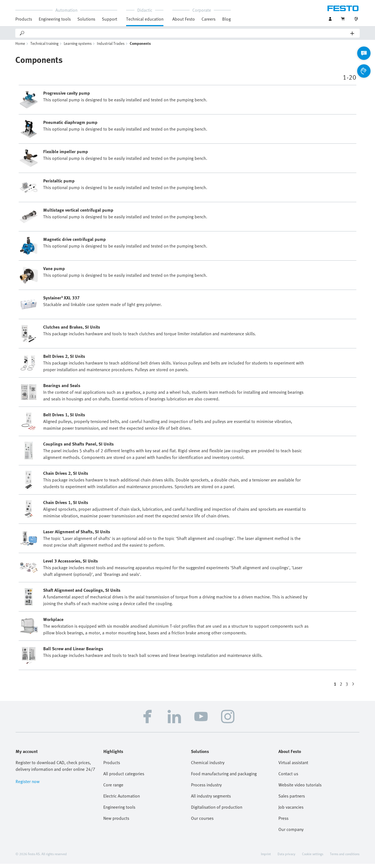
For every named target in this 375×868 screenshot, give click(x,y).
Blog (226, 19)
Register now (28, 786)
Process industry (206, 789)
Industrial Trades (111, 47)
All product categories (124, 778)
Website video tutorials (300, 789)
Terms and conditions (345, 858)
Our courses (202, 822)
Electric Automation (122, 800)
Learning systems (78, 47)
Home (20, 47)
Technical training (44, 47)
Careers (209, 19)
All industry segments (211, 800)
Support (110, 19)
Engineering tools (55, 19)
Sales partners (292, 800)
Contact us (288, 778)
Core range (113, 789)
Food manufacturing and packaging (224, 778)
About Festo (184, 19)
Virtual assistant (293, 767)
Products (24, 19)
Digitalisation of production (217, 811)
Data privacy (286, 858)
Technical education (145, 19)
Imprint (266, 858)
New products (116, 822)
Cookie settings (313, 858)
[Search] (188, 33)
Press (283, 822)
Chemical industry (208, 767)
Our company (291, 833)
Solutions (86, 19)
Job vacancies (291, 811)
